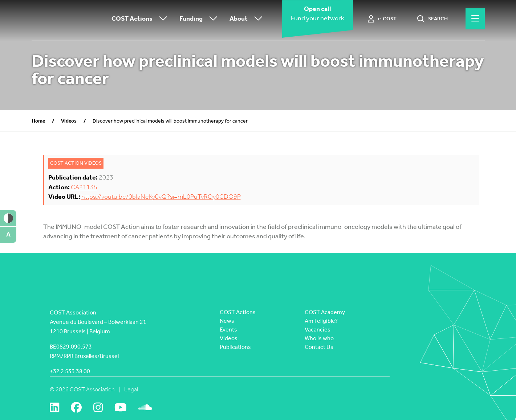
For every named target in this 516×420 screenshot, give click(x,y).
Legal (131, 389)
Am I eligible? (321, 321)
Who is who (319, 338)
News (227, 321)
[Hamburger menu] (475, 19)
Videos (69, 121)
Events (228, 330)
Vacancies (318, 330)
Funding (200, 19)
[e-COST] (382, 19)
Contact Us (319, 347)
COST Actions (141, 19)
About (248, 19)
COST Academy (325, 312)
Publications (235, 347)
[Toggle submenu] (162, 19)
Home (39, 121)
